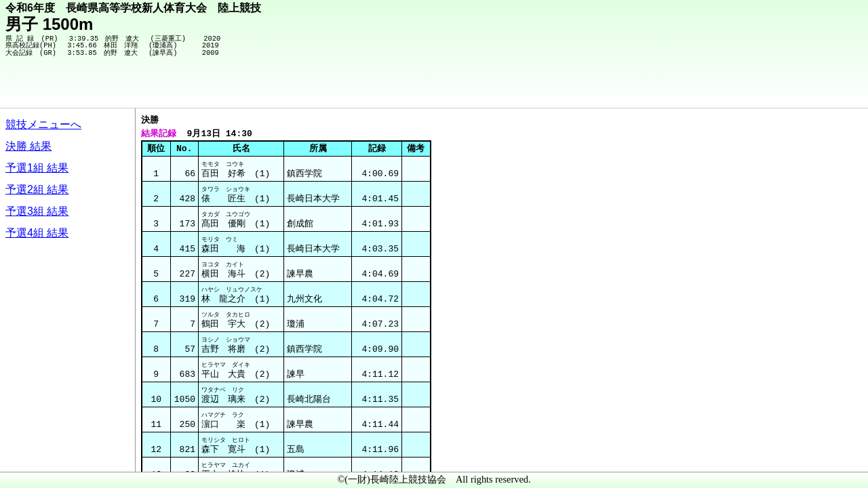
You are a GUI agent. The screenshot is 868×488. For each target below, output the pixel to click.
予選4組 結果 (37, 233)
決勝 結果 (28, 146)
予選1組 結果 (37, 168)
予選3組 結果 (37, 211)
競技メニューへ (43, 124)
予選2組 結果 (37, 189)
